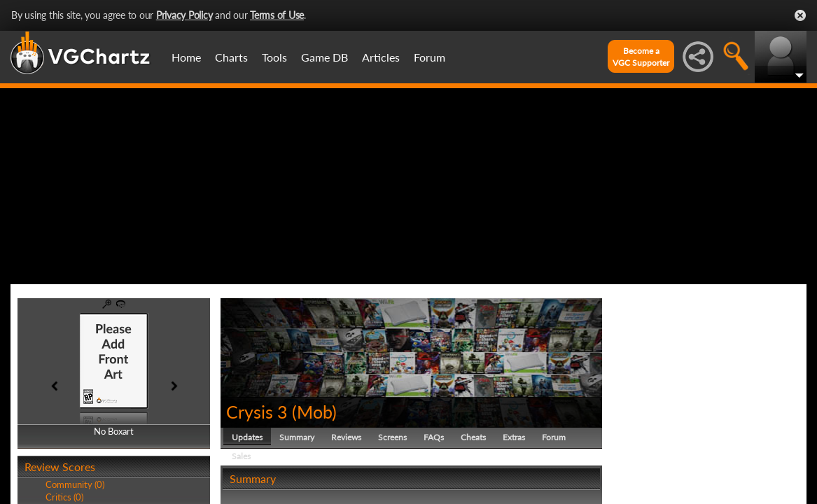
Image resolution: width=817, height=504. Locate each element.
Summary (297, 437)
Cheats (473, 437)
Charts (231, 57)
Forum (430, 57)
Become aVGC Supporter (641, 57)
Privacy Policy (184, 15)
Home (186, 57)
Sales (241, 456)
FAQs (434, 437)
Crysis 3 (257, 412)
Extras (514, 437)
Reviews (346, 437)
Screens (392, 437)
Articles (381, 57)
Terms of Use (277, 15)
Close (800, 15)
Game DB (324, 57)
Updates (247, 437)
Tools (274, 57)
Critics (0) (64, 497)
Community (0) (75, 484)
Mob (314, 412)
